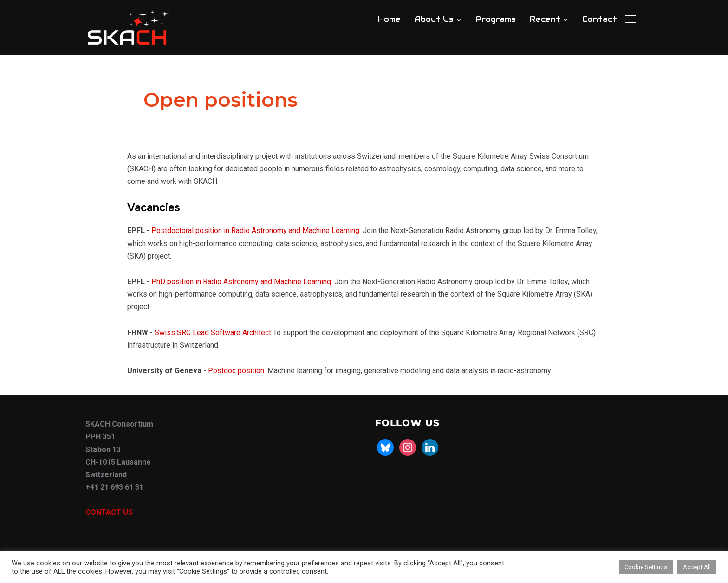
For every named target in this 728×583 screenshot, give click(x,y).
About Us (434, 19)
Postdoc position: (237, 371)
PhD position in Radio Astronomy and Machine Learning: (242, 282)
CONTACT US (109, 512)
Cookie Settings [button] (646, 567)
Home (389, 19)
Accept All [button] (697, 567)
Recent (545, 19)
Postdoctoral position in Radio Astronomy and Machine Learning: (256, 230)
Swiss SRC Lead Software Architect (213, 333)
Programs (496, 19)
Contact (600, 19)
